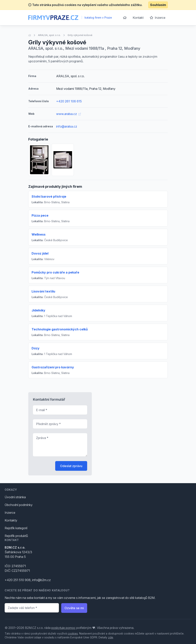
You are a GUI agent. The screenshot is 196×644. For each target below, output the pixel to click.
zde (111, 637)
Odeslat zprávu (71, 466)
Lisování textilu (43, 291)
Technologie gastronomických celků (60, 329)
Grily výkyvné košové (80, 35)
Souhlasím (158, 5)
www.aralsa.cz (68, 114)
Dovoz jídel (40, 253)
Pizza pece (40, 215)
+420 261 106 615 (69, 101)
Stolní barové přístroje (49, 196)
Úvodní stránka (15, 497)
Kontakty (11, 520)
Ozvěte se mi (74, 608)
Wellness (39, 234)
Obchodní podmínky (19, 505)
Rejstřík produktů (16, 536)
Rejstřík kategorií (16, 528)
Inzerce (158, 18)
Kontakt (138, 18)
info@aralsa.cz (67, 126)
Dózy (36, 348)
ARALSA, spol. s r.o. (49, 35)
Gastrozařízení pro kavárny (53, 367)
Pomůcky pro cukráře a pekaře (55, 272)
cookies (73, 633)
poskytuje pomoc (63, 628)
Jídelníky (38, 310)
